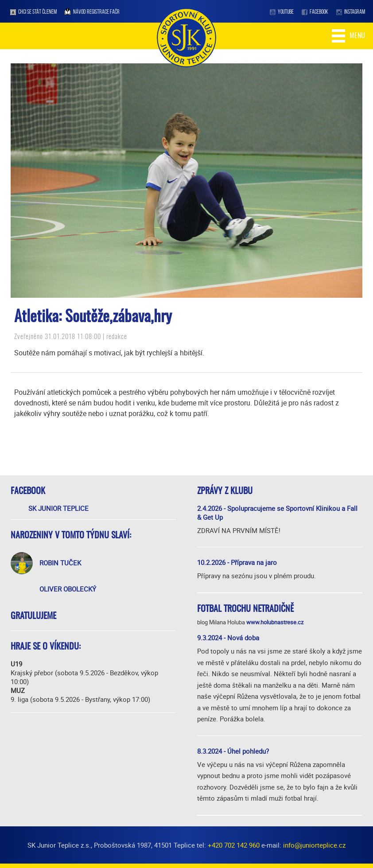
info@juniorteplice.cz (314, 845)
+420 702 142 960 (234, 845)
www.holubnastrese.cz (275, 622)
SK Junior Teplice (58, 508)
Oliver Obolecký (68, 589)
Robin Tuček (60, 563)
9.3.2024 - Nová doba (228, 638)
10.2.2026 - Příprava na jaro (237, 562)
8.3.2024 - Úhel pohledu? (233, 751)
